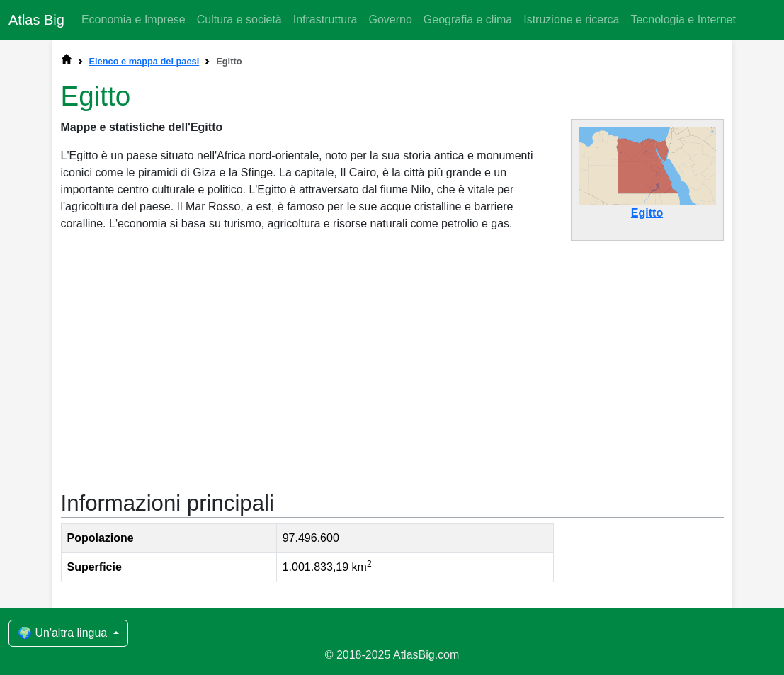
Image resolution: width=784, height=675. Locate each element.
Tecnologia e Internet (683, 19)
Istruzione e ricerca (571, 19)
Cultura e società (239, 19)
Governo (390, 19)
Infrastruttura (325, 19)
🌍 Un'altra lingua (64, 633)
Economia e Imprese (133, 19)
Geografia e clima (468, 19)
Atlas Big (36, 20)
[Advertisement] (392, 360)
